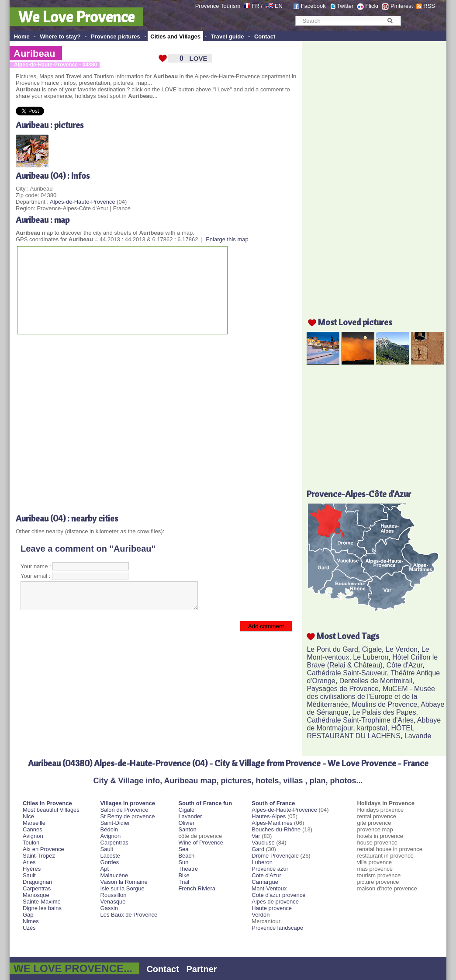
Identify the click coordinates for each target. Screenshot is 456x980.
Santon (187, 829)
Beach (186, 856)
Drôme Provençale (275, 856)
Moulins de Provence (385, 704)
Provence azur (270, 869)
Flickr (372, 6)
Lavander (190, 816)
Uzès (29, 928)
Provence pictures (116, 36)
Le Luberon (371, 657)
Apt (105, 869)
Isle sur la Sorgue (123, 888)
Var (256, 836)
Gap (28, 915)
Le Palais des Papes (384, 712)
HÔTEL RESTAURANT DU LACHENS (360, 732)
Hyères (32, 869)
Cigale (372, 649)
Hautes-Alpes (269, 816)
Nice (28, 816)
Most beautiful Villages (51, 810)
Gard (258, 849)
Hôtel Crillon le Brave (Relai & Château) (372, 661)
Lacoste (111, 856)
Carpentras (37, 888)
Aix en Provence (43, 849)
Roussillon (114, 895)
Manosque (36, 895)
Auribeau (34, 54)
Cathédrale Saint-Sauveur (347, 673)
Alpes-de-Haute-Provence (83, 202)
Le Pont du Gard (332, 649)
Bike (184, 875)
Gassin (109, 908)
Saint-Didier (115, 823)
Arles (29, 862)
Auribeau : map (43, 220)
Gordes (110, 862)
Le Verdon (402, 649)
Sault (29, 875)
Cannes (33, 829)
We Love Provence (76, 17)
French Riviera (197, 888)
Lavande (418, 736)
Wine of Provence (201, 843)
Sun (183, 862)
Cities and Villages (175, 36)
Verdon (261, 915)
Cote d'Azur (266, 875)
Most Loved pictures (355, 322)
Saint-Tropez (39, 856)
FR (255, 6)
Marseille (34, 823)
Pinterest (402, 6)
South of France (273, 803)
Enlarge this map (227, 239)
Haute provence (272, 908)
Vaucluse (263, 843)
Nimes (31, 921)
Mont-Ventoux (269, 888)
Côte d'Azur (404, 665)
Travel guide (228, 36)
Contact (265, 36)
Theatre (188, 869)
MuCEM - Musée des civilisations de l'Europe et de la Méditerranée (371, 697)
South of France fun (205, 803)
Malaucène (114, 875)
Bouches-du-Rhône (276, 829)
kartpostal (372, 728)
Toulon (31, 843)
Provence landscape (277, 928)
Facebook (313, 6)
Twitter (345, 6)
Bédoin (109, 829)
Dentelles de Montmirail (376, 681)
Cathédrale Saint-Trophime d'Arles (360, 720)
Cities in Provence (47, 803)
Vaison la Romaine (124, 882)
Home (22, 36)
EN (279, 6)
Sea (183, 849)
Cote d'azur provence (278, 895)
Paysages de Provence (343, 689)
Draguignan (37, 882)
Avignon (33, 836)
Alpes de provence (275, 902)
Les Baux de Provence (129, 915)
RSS (429, 6)
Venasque (113, 902)
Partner (202, 969)
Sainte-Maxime (42, 902)
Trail (184, 882)
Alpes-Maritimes (272, 823)
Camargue (265, 882)
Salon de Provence (124, 810)
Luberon (262, 862)
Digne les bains (42, 908)
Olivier (186, 823)
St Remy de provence (128, 816)
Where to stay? (60, 36)
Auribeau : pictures (50, 125)
